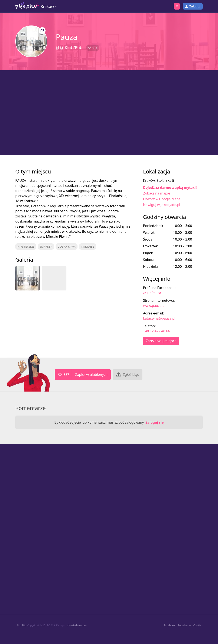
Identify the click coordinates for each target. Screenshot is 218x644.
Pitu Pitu (21, 625)
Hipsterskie (26, 247)
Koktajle (88, 247)
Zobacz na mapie (157, 193)
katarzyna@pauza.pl (159, 318)
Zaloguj (195, 6)
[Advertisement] (109, 113)
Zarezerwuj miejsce (161, 341)
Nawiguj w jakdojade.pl (162, 205)
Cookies (198, 625)
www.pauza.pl (154, 306)
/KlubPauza (152, 293)
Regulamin (184, 625)
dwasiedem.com (77, 625)
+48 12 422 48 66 (156, 331)
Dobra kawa (67, 247)
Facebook (169, 625)
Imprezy (46, 247)
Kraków (47, 6)
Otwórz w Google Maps (162, 199)
